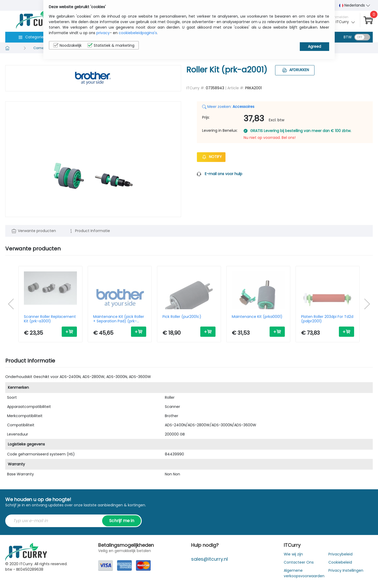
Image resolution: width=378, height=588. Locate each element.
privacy (103, 33)
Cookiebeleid (340, 562)
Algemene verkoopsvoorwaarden (304, 573)
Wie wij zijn (293, 554)
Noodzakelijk (67, 45)
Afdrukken (295, 70)
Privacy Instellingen (346, 570)
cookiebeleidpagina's (138, 33)
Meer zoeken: (228, 107)
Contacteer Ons (299, 562)
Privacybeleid (340, 554)
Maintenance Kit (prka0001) (257, 317)
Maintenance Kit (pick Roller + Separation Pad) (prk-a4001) (119, 319)
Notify (211, 157)
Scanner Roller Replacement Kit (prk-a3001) (50, 319)
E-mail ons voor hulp (224, 174)
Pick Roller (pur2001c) (182, 317)
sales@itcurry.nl (209, 559)
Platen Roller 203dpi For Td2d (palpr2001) (327, 319)
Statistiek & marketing (111, 45)
